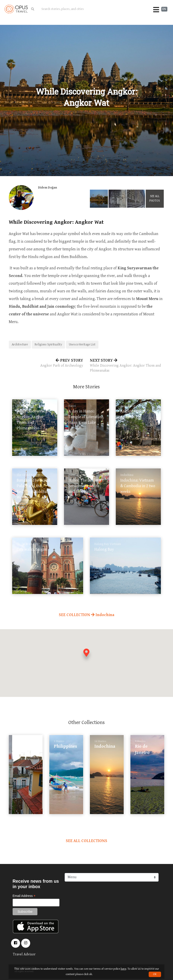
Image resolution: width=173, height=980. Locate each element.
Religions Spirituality (48, 345)
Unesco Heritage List (82, 345)
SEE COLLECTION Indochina (86, 615)
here (123, 969)
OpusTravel (16, 9)
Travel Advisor (24, 954)
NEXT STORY (127, 366)
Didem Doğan (48, 188)
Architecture (20, 345)
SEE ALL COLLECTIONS (86, 841)
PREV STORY (46, 363)
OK (155, 974)
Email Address (24, 896)
